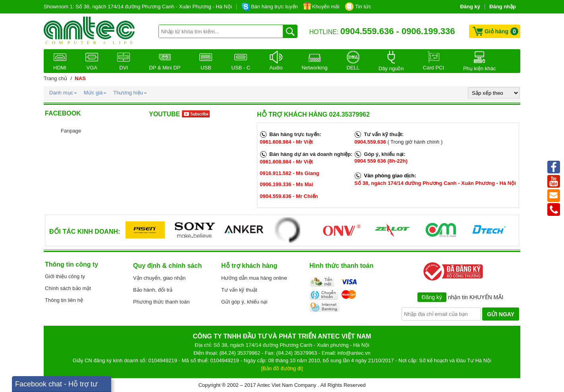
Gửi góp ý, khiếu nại (244, 302)
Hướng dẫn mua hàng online (254, 278)
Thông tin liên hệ (64, 300)
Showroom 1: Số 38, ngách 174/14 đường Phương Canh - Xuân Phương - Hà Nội (138, 7)
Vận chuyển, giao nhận (159, 278)
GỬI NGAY (501, 314)
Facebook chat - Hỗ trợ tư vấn (56, 386)
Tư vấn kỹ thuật (239, 290)
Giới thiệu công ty (65, 276)
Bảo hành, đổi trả (153, 290)
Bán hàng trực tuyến (274, 7)
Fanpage (71, 131)
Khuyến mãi (326, 7)
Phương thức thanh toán (161, 302)
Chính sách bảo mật (68, 288)
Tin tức (363, 7)
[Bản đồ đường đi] (282, 368)
